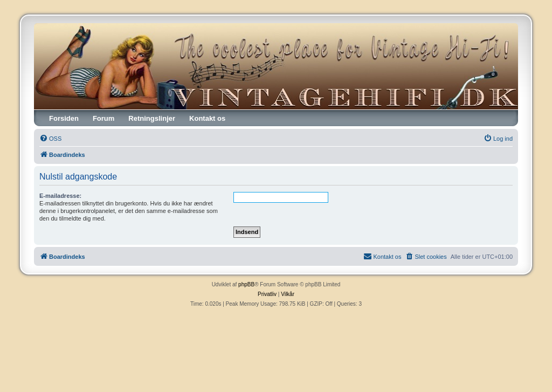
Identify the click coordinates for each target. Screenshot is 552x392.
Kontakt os (207, 118)
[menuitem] (50, 139)
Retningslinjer (152, 118)
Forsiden (64, 118)
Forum (103, 118)
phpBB (246, 284)
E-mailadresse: (60, 196)
